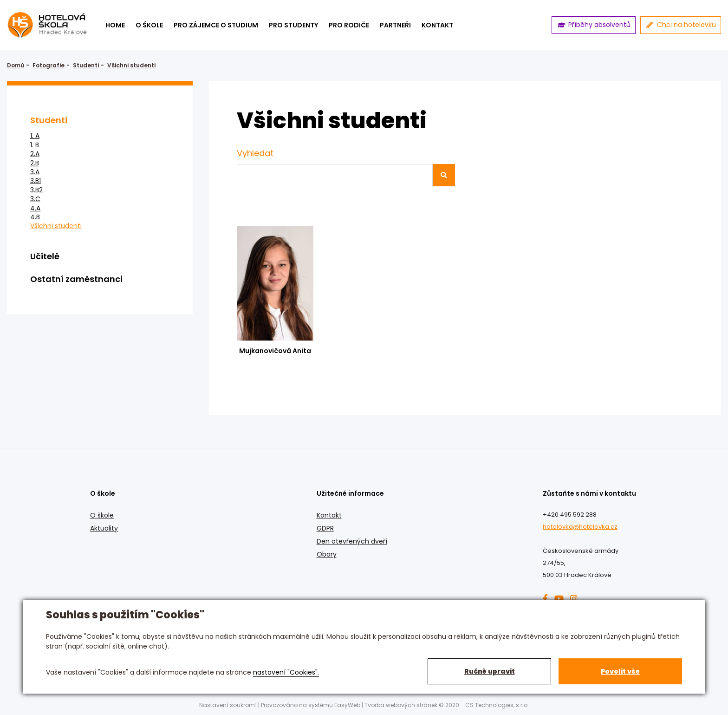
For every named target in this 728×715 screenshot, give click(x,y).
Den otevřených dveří (352, 541)
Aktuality (104, 528)
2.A (35, 154)
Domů (16, 65)
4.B (35, 217)
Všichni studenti (131, 65)
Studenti (86, 65)
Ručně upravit (490, 671)
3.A (35, 172)
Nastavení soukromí (228, 705)
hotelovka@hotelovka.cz (580, 527)
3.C (35, 199)
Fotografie (49, 65)
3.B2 (36, 190)
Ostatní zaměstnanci (76, 279)
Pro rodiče (349, 25)
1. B (35, 145)
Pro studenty (293, 25)
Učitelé (45, 256)
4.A (35, 208)
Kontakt (329, 515)
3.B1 (36, 181)
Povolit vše (620, 671)
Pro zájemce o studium (216, 25)
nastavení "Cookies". (286, 672)
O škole (149, 25)
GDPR (325, 528)
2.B (35, 163)
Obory (327, 554)
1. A (35, 136)
